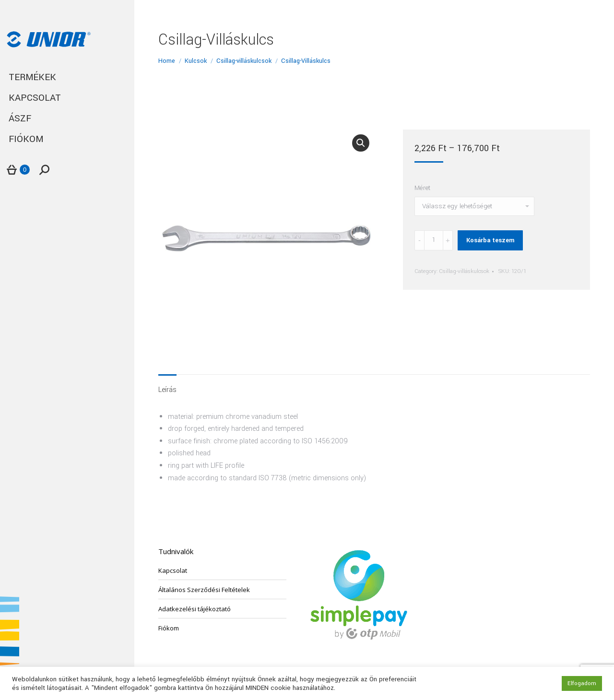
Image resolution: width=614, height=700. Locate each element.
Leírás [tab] (167, 390)
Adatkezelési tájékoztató (195, 609)
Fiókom (169, 628)
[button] (361, 143)
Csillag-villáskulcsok (464, 271)
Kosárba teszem (490, 240)
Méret (422, 188)
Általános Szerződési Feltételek (204, 590)
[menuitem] (67, 77)
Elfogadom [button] (582, 683)
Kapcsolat (173, 570)
